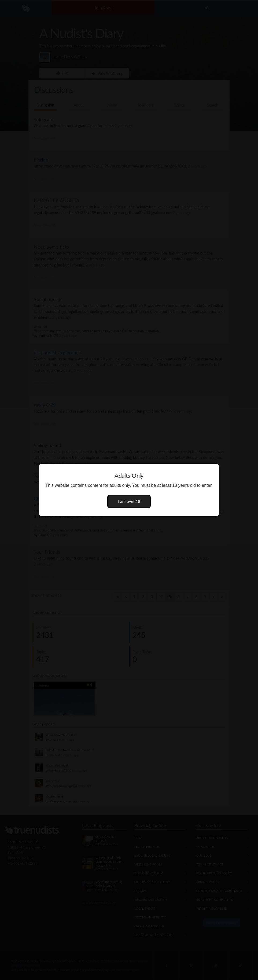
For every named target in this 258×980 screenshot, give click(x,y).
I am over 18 (129, 501)
